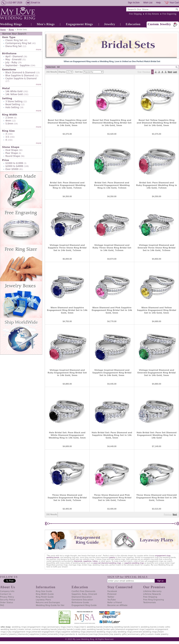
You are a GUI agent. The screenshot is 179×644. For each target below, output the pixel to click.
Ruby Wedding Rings (122, 632)
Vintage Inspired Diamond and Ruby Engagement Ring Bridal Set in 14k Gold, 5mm (67, 373)
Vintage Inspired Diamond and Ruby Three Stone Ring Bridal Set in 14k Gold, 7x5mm (112, 248)
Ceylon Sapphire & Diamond (21, 80)
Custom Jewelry (159, 24)
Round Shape (15, 156)
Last (175, 72)
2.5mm (11, 118)
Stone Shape (11, 147)
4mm (11, 121)
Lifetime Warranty (152, 591)
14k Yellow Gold (17, 94)
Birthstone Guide (80, 603)
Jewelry (109, 24)
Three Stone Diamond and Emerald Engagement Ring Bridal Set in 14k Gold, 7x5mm (157, 498)
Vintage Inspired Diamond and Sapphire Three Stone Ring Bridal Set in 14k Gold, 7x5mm (67, 248)
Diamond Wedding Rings (99, 632)
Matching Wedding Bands (117, 627)
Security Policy (7, 600)
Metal (6, 88)
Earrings (94, 634)
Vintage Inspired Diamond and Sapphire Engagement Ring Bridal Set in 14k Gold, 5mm (112, 373)
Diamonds (23, 634)
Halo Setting (14, 107)
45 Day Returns (152, 14)
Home (3, 30)
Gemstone (9, 69)
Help (158, 3)
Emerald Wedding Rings (145, 632)
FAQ (2, 605)
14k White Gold (17, 91)
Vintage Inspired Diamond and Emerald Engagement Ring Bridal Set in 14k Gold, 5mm (157, 373)
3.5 (10, 137)
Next (170, 72)
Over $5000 (14, 169)
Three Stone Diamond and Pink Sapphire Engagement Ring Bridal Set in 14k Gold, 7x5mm (112, 498)
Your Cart (174, 3)
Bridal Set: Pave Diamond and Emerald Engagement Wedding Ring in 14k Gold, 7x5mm (112, 185)
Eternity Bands (65, 629)
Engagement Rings (79, 24)
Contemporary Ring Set (21, 43)
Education (133, 24)
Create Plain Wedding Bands (88, 629)
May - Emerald (16, 59)
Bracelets (104, 634)
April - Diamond (16, 57)
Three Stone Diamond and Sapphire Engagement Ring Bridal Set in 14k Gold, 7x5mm (67, 498)
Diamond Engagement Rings (130, 629)
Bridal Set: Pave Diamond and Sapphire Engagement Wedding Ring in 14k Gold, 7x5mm (67, 185)
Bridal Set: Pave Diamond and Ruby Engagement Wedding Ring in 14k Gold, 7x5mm (157, 185)
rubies (95, 561)
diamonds (78, 561)
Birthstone (9, 53)
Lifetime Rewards (152, 594)
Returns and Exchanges (48, 603)
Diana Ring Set (16, 46)
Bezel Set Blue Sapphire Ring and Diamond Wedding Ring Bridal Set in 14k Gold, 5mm (67, 123)
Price (6, 160)
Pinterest (112, 594)
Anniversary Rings (57, 627)
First (140, 72)
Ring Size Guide (44, 591)
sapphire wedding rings (134, 563)
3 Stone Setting (16, 101)
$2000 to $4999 (17, 166)
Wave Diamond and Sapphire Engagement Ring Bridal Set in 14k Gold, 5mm (67, 310)
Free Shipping (135, 14)
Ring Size (8, 131)
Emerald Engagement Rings (46, 632)
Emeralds (53, 634)
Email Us (36, 3)
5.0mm (12, 124)
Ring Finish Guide (45, 597)
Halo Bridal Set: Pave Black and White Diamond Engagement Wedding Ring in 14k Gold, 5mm (67, 435)
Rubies (44, 634)
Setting (7, 98)
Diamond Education (82, 597)
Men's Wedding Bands (91, 627)
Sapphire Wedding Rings (74, 632)
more (39, 50)
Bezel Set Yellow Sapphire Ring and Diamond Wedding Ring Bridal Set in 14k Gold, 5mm (157, 123)
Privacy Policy (7, 597)
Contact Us (6, 594)
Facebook (112, 591)
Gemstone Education (82, 600)
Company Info (7, 591)
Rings (11, 30)
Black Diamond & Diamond (23, 73)
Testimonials (150, 603)
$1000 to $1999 (16, 163)
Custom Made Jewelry (157, 634)
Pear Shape (13, 153)
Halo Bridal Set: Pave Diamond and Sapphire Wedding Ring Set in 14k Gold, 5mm (112, 435)
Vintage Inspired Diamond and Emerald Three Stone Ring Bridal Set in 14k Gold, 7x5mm (157, 248)
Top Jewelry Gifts (118, 634)
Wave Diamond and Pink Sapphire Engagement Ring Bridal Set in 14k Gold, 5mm (112, 310)
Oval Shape (14, 150)
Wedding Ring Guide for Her (50, 605)
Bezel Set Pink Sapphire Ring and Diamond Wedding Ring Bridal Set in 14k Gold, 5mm (112, 123)
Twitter (111, 597)
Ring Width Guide (45, 594)
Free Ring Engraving (154, 600)
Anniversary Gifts (136, 634)
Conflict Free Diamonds (83, 591)
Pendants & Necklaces (77, 634)
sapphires (87, 561)
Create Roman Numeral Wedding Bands (37, 629)
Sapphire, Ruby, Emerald (84, 594)
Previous (146, 72)
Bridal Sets (109, 629)
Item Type (9, 37)
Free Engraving (169, 14)
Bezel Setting (15, 104)
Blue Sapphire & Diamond (22, 76)
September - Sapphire (20, 65)
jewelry (112, 557)
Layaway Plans (43, 600)
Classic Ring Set (16, 40)
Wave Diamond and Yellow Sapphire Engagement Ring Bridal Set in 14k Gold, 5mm (157, 310)
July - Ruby (14, 62)
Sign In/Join (134, 3)
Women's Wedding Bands (144, 627)
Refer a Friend (115, 603)
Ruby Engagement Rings (19, 632)
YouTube (112, 600)
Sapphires (34, 634)
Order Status (7, 603)
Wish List (148, 3)
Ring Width (10, 115)
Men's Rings (46, 24)
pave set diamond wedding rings (107, 563)
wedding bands (53, 557)
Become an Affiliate (117, 605)
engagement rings (163, 556)
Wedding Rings (11, 24)
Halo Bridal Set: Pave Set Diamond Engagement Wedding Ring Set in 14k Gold (156, 435)
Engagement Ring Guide (84, 605)
